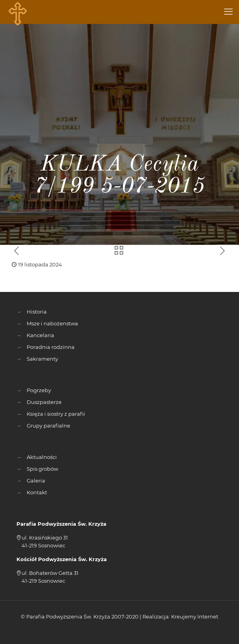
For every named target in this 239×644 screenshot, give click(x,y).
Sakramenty (42, 359)
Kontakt (37, 492)
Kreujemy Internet (195, 616)
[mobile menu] (228, 12)
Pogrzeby (39, 390)
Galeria (36, 481)
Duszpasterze (44, 402)
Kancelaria (40, 335)
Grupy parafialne (48, 426)
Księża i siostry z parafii (56, 414)
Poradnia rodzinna (51, 347)
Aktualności (42, 457)
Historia (37, 312)
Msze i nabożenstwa (52, 323)
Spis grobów (42, 469)
